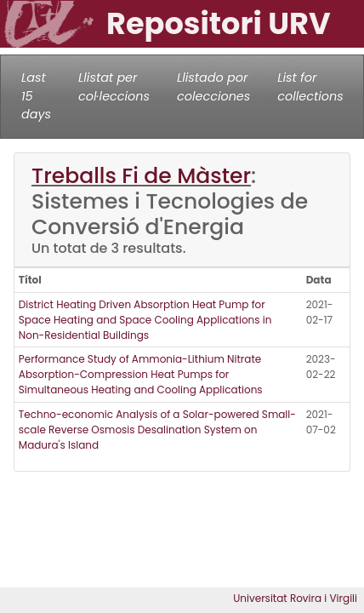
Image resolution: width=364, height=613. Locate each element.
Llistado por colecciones (213, 87)
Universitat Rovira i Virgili (295, 598)
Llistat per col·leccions (114, 87)
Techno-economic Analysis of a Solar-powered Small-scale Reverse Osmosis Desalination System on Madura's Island (157, 430)
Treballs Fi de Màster (141, 176)
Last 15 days (36, 96)
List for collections (310, 87)
